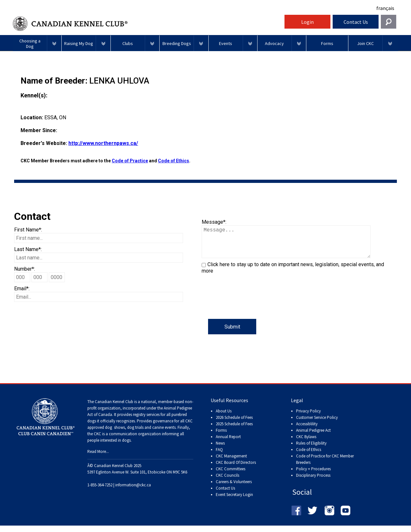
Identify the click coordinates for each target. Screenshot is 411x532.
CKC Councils (227, 482)
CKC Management (231, 462)
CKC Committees (231, 475)
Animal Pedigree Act (313, 437)
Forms (221, 437)
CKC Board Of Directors (236, 469)
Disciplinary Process (313, 482)
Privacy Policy (308, 417)
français (385, 8)
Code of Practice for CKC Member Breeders (325, 466)
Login (307, 22)
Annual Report (228, 443)
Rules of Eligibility (311, 450)
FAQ (219, 456)
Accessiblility (307, 430)
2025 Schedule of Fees (234, 430)
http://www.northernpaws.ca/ (103, 143)
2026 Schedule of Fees (234, 424)
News (220, 450)
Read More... (98, 458)
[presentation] (250, 306)
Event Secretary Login (234, 501)
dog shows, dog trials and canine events (140, 434)
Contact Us (356, 22)
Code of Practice (130, 161)
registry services (146, 421)
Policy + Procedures (313, 475)
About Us (224, 417)
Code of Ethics (174, 161)
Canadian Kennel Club (148, 24)
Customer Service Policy (317, 424)
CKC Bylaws (306, 443)
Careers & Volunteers (234, 488)
